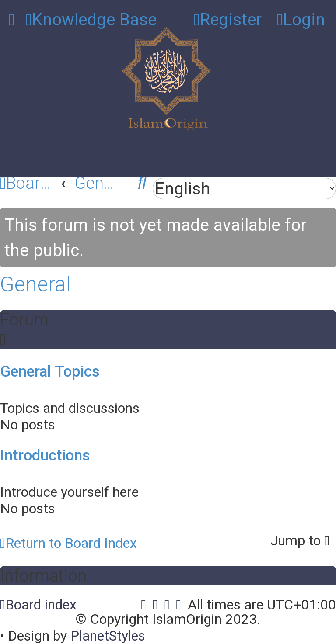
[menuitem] (91, 19)
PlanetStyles (108, 636)
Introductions (45, 455)
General (35, 284)
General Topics (50, 371)
